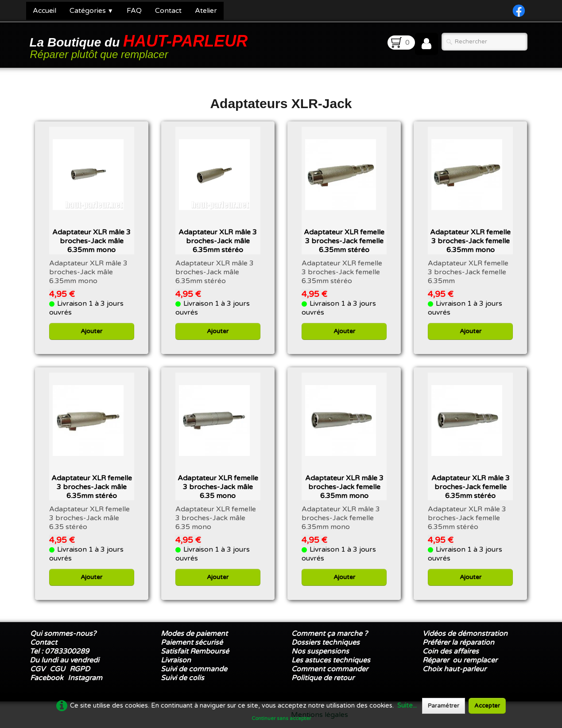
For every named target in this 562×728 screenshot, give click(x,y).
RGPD (80, 669)
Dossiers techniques (326, 642)
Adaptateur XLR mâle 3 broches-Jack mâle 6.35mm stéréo (218, 241)
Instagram (85, 678)
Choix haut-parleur (455, 669)
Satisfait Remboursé (195, 651)
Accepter (487, 706)
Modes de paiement (194, 634)
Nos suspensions (320, 651)
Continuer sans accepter (281, 718)
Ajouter (91, 331)
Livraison (176, 660)
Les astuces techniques (331, 660)
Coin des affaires (451, 651)
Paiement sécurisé (192, 642)
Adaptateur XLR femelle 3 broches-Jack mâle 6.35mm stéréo (92, 487)
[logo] (140, 46)
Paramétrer (444, 706)
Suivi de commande (194, 669)
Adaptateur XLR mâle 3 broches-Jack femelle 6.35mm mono (344, 487)
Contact (168, 11)
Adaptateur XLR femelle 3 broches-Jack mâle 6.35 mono (218, 487)
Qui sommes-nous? (63, 634)
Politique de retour (323, 678)
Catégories (91, 11)
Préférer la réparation (458, 642)
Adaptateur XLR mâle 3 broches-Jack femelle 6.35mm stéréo (471, 487)
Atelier (206, 11)
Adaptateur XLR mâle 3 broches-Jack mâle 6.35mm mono (91, 241)
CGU (57, 669)
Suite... (407, 706)
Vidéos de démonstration (465, 634)
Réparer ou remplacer (461, 660)
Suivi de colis (182, 678)
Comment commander (331, 669)
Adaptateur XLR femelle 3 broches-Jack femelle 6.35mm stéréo (344, 241)
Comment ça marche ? (329, 634)
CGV (38, 669)
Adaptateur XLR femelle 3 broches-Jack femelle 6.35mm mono (470, 241)
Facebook (47, 678)
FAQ (134, 11)
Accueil (45, 11)
